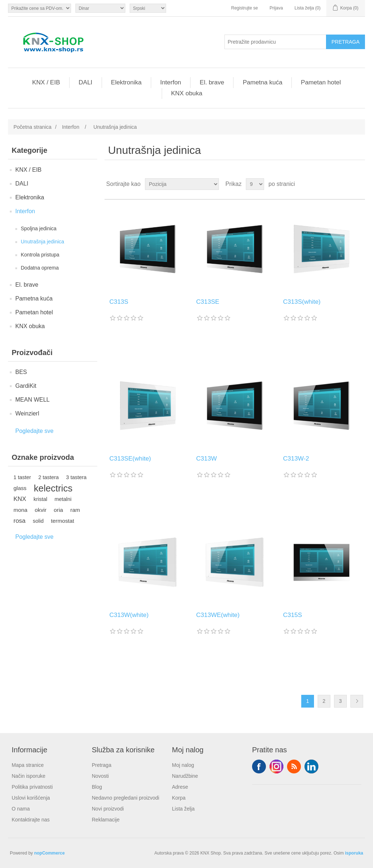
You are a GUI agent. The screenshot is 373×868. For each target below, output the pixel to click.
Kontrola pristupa (40, 255)
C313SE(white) (130, 459)
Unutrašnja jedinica (42, 242)
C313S (119, 302)
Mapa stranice (28, 765)
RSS (294, 767)
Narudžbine (185, 776)
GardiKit (26, 386)
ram (75, 510)
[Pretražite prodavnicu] (275, 42)
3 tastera (76, 477)
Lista (359, 184)
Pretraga (102, 765)
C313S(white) (302, 302)
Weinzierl (27, 413)
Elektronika (126, 82)
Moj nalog (183, 765)
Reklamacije (106, 820)
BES (21, 372)
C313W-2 (296, 459)
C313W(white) (129, 615)
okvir (40, 510)
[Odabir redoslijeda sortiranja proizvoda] (182, 184)
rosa (19, 521)
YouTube (311, 767)
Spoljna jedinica (39, 228)
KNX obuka (187, 93)
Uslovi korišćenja (31, 798)
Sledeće (357, 701)
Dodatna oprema (40, 268)
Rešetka (346, 184)
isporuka (354, 853)
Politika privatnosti (32, 787)
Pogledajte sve (34, 431)
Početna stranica (32, 127)
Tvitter (276, 767)
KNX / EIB (46, 82)
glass (20, 488)
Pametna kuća (262, 82)
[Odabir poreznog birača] (40, 8)
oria (59, 510)
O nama (21, 809)
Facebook (259, 767)
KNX (20, 499)
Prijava (276, 8)
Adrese (180, 787)
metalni (63, 499)
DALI (86, 82)
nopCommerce (50, 853)
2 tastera (48, 477)
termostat (63, 521)
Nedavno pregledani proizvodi (125, 798)
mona (20, 510)
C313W (207, 459)
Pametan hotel (321, 82)
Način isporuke (29, 776)
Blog (97, 787)
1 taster (22, 477)
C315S (292, 615)
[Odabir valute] (100, 8)
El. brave (212, 82)
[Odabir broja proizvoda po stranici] (255, 184)
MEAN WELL (32, 400)
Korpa (179, 798)
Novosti (100, 776)
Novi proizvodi (108, 809)
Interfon (171, 82)
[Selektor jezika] (148, 8)
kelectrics (53, 488)
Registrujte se (245, 8)
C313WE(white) (218, 615)
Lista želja (183, 809)
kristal (40, 499)
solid (38, 521)
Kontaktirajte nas (31, 820)
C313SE (208, 302)
